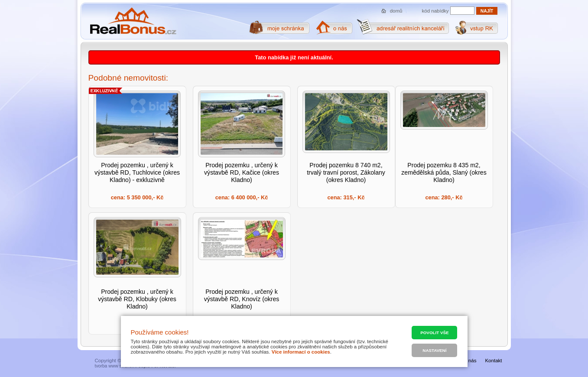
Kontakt (493, 361)
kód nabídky (435, 11)
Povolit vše (434, 333)
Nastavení (434, 350)
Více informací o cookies (301, 352)
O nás (470, 361)
